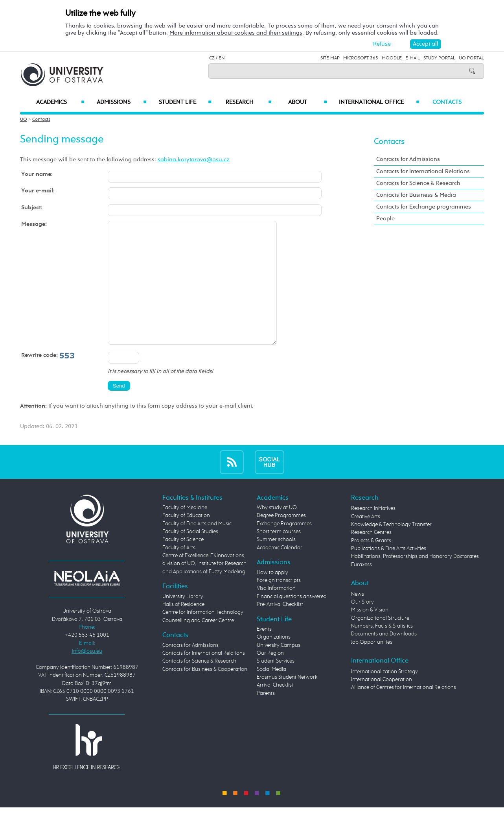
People (385, 219)
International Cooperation (382, 703)
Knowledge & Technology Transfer (391, 548)
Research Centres (371, 556)
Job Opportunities (372, 666)
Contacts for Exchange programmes (424, 207)
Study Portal (439, 58)
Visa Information (276, 612)
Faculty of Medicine (185, 531)
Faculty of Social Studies (190, 555)
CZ (212, 58)
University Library (183, 620)
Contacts (447, 102)
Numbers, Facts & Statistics (382, 650)
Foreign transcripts (279, 604)
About (308, 102)
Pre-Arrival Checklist (280, 628)
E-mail (413, 58)
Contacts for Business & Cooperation (205, 693)
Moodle (392, 58)
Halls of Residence (183, 628)
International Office (379, 102)
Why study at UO (277, 531)
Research (248, 102)
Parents (266, 717)
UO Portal (471, 58)
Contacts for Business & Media (416, 195)
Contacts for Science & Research (418, 183)
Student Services (276, 685)
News (358, 618)
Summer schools (276, 563)
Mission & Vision (370, 633)
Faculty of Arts (179, 571)
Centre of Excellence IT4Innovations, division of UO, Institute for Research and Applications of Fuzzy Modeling (204, 587)
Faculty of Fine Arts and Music (197, 547)
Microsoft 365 (361, 58)
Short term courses (279, 555)
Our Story (362, 626)
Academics (60, 102)
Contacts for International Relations (423, 171)
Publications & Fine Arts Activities (389, 572)
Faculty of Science (183, 563)
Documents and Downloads (384, 657)
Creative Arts (366, 540)
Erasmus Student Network (287, 701)
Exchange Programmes (284, 547)
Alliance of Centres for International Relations (404, 711)
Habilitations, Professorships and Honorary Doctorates (415, 580)
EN (222, 58)
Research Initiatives (373, 532)
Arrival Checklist (275, 709)
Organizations (274, 661)
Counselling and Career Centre (198, 644)
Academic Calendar (280, 571)
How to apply (272, 596)
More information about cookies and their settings (236, 33)
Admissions (122, 102)
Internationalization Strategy (384, 695)
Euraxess (361, 588)
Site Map (330, 58)
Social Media (271, 693)
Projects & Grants (371, 564)
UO (24, 120)
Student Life (185, 102)
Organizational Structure (380, 642)
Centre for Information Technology (203, 636)
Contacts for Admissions (408, 159)
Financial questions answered (292, 620)
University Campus (279, 669)
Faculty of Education (186, 539)
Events (264, 653)
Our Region (270, 677)
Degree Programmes (281, 539)
